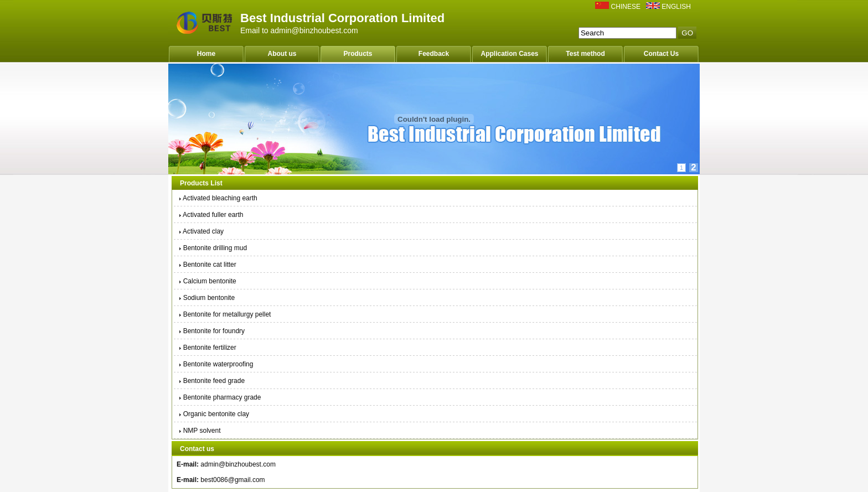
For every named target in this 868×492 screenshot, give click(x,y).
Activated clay (201, 231)
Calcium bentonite (207, 281)
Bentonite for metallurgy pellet (224, 314)
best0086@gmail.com (232, 480)
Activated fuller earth (210, 215)
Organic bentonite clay (213, 414)
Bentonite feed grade (211, 381)
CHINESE (626, 7)
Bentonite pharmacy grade (219, 397)
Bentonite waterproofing (215, 364)
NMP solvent (199, 431)
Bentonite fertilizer (207, 348)
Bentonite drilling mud (212, 248)
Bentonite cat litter (207, 265)
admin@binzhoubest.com (238, 464)
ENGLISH (676, 7)
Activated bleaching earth (218, 198)
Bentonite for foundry (211, 331)
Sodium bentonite (206, 298)
